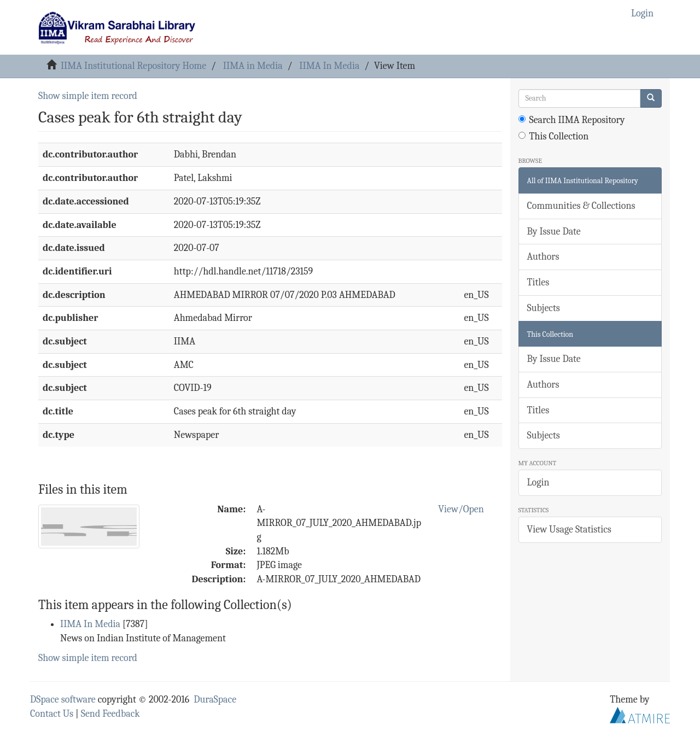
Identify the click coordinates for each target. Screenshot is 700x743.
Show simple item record (88, 96)
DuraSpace (215, 700)
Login (538, 482)
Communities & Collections (581, 206)
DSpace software (63, 700)
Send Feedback (110, 714)
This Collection (554, 136)
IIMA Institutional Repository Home (133, 66)
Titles (538, 282)
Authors (543, 257)
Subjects (544, 308)
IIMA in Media (253, 66)
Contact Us (52, 714)
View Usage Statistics (569, 530)
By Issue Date (554, 232)
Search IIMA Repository (572, 120)
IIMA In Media (329, 66)
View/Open (461, 509)
